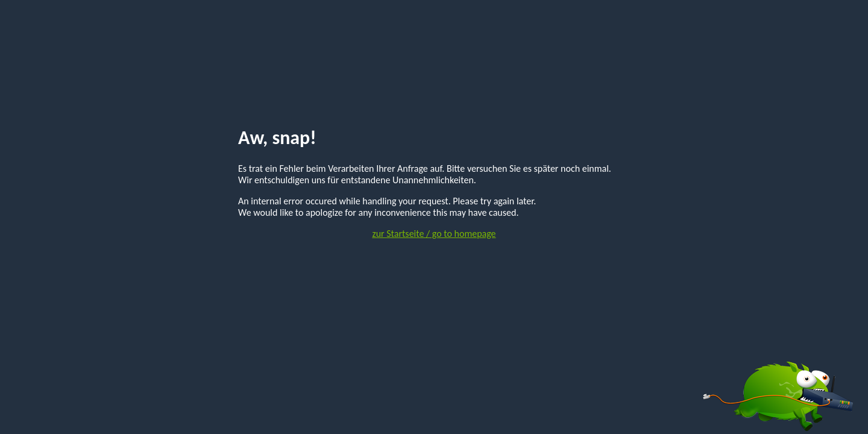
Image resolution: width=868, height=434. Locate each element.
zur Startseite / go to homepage (434, 234)
